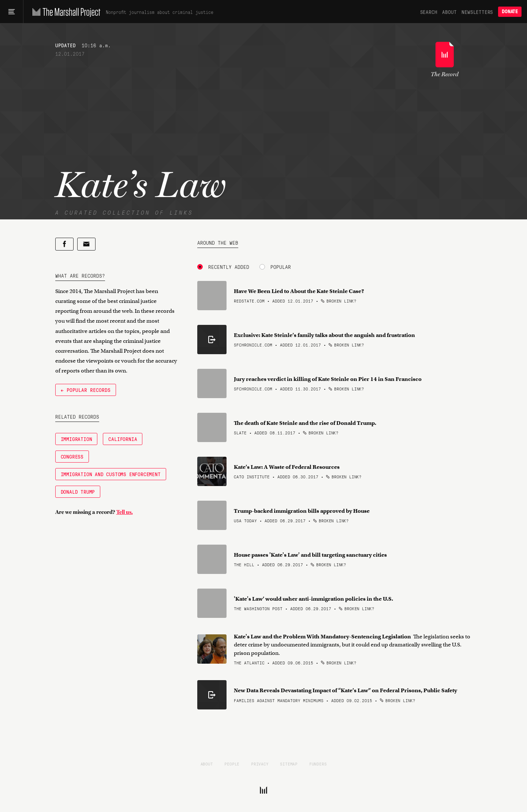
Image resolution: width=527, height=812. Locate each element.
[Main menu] (12, 12)
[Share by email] (86, 244)
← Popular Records (86, 390)
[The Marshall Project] (65, 12)
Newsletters (477, 12)
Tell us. (125, 512)
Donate (510, 12)
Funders (318, 764)
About (449, 12)
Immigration (76, 439)
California (123, 439)
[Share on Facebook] (64, 244)
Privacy (260, 764)
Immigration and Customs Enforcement (111, 474)
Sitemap (289, 764)
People (232, 764)
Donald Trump (78, 492)
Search (429, 12)
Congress (72, 456)
